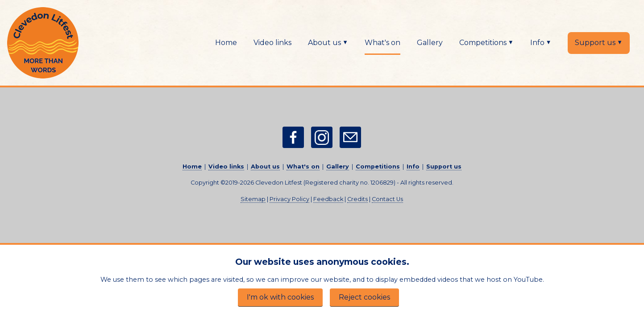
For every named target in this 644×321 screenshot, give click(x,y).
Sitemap (253, 199)
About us (328, 42)
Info (541, 42)
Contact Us (387, 199)
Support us (599, 42)
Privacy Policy (289, 199)
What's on (382, 43)
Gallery (430, 43)
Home (226, 43)
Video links (272, 43)
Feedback (328, 199)
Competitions (486, 42)
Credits (357, 199)
